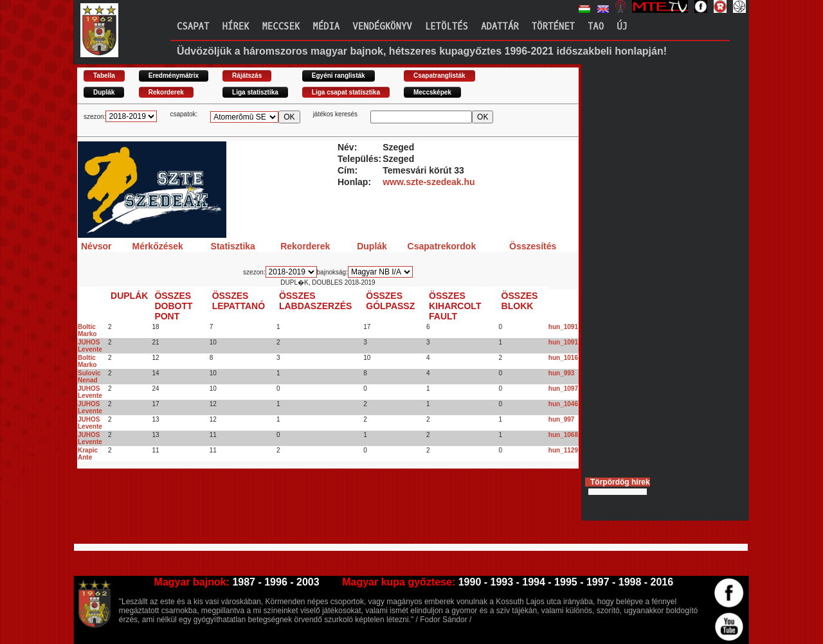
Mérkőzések (157, 246)
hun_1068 (563, 435)
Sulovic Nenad (89, 377)
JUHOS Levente (90, 346)
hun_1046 (563, 404)
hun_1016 (563, 358)
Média (326, 27)
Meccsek (281, 27)
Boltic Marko (87, 330)
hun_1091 (563, 327)
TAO (596, 27)
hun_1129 (563, 450)
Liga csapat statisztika (346, 92)
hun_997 (562, 419)
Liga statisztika (255, 92)
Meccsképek (432, 92)
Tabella (104, 76)
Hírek (235, 27)
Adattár (500, 27)
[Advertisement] (311, 512)
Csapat (193, 27)
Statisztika (233, 246)
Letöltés (447, 27)
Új (622, 27)
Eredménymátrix (174, 76)
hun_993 (562, 373)
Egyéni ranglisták (339, 76)
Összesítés (533, 246)
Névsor (96, 246)
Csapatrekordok (442, 246)
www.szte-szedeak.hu (429, 182)
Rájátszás (247, 76)
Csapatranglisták (439, 76)
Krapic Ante (88, 454)
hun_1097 (563, 389)
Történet (553, 27)
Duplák (104, 92)
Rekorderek (166, 92)
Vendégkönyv (382, 27)
